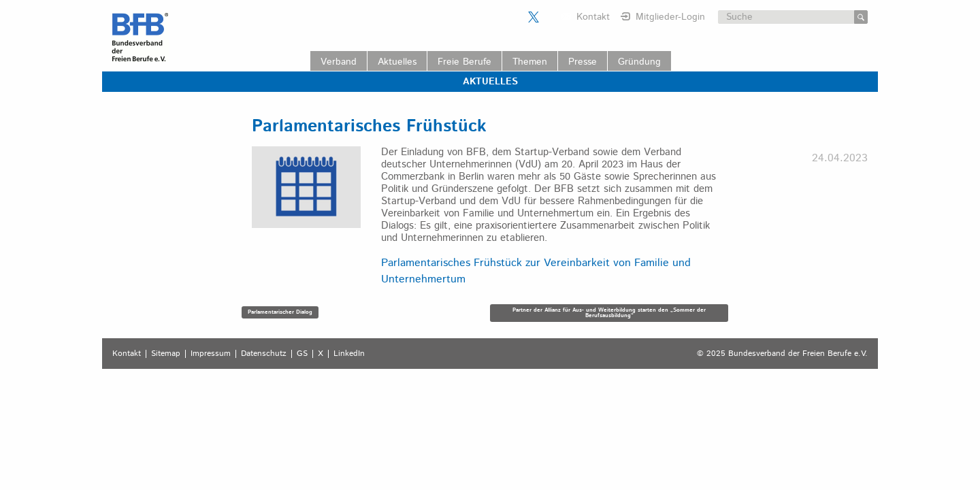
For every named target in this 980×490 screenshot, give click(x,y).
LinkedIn (349, 354)
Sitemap (166, 354)
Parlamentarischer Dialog (280, 312)
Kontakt (593, 17)
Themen (530, 62)
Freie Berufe (464, 62)
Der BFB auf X (534, 17)
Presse (583, 62)
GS (302, 354)
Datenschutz (264, 354)
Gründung (639, 62)
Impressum (211, 354)
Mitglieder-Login (670, 17)
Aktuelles (397, 62)
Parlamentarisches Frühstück (369, 127)
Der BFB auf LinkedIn (551, 17)
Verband (339, 62)
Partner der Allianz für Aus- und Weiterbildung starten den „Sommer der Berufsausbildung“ (609, 313)
